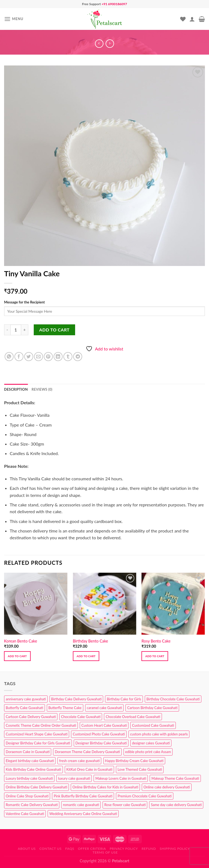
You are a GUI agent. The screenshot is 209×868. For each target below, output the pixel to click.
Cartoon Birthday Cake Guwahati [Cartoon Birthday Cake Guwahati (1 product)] (152, 708)
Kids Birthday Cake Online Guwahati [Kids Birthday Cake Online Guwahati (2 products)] (33, 769)
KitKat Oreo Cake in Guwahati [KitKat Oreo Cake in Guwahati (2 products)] (89, 769)
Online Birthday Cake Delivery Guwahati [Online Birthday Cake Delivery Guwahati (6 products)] (36, 787)
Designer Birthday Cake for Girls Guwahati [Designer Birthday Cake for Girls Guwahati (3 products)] (38, 743)
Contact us (50, 849)
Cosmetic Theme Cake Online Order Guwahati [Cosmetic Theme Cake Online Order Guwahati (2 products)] (41, 725)
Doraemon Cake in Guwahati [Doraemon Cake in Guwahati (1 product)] (28, 752)
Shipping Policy (175, 849)
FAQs (70, 849)
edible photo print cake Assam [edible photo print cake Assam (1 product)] (148, 752)
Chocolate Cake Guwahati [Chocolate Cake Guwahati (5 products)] (81, 717)
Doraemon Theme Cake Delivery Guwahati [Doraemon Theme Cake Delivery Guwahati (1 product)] (87, 752)
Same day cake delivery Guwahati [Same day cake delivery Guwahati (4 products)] (176, 805)
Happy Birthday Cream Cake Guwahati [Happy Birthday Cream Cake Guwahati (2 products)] (134, 761)
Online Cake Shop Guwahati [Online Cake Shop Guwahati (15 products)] (27, 796)
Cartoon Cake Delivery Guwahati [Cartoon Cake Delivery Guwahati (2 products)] (31, 717)
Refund (149, 849)
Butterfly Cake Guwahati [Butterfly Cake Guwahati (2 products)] (24, 708)
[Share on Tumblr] (68, 357)
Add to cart (54, 330)
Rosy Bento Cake (156, 641)
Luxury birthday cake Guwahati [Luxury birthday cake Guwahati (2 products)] (29, 778)
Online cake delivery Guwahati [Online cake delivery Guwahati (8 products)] (167, 787)
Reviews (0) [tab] (42, 389)
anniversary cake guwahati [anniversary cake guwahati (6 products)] (26, 699)
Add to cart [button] (17, 656)
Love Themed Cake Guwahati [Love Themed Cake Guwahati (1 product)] (140, 769)
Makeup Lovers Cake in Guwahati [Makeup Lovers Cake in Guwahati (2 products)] (121, 778)
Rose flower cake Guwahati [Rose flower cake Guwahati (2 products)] (125, 805)
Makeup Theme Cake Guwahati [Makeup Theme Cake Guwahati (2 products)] (175, 778)
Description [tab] (16, 389)
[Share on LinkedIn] (58, 357)
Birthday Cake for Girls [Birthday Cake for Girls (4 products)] (124, 699)
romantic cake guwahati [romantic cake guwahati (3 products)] (81, 805)
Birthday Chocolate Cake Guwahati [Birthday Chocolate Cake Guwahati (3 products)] (173, 699)
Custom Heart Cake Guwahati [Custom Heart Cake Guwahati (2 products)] (104, 725)
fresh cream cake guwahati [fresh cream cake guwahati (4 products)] (79, 761)
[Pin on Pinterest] (48, 357)
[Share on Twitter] (29, 357)
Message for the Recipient (24, 302)
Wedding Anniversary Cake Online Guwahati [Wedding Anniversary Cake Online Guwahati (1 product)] (83, 814)
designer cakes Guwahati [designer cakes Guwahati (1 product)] (151, 743)
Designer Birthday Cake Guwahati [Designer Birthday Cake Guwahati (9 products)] (101, 743)
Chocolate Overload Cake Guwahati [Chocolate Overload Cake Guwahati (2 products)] (133, 717)
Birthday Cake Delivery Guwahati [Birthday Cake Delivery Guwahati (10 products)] (76, 699)
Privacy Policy (124, 849)
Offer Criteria (92, 849)
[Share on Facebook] (19, 357)
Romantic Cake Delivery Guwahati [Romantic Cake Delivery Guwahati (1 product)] (32, 805)
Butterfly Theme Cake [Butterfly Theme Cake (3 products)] (65, 708)
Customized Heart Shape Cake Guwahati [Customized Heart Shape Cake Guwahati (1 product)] (37, 734)
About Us (27, 849)
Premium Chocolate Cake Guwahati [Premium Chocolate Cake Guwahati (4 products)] (145, 796)
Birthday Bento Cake (90, 641)
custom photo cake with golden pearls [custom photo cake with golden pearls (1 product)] (159, 734)
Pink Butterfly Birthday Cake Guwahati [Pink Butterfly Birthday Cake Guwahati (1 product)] (83, 796)
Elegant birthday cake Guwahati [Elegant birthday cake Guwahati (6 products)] (30, 761)
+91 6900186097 (114, 4)
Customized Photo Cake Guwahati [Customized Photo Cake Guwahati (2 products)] (99, 734)
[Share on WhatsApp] (9, 357)
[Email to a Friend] (39, 357)
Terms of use (105, 852)
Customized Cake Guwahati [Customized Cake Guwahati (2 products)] (153, 725)
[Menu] (14, 19)
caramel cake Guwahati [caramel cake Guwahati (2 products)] (104, 708)
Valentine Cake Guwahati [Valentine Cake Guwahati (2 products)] (25, 814)
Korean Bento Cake (21, 641)
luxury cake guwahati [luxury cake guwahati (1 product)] (74, 778)
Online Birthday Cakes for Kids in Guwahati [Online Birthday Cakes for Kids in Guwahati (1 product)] (105, 787)
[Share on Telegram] (78, 357)
